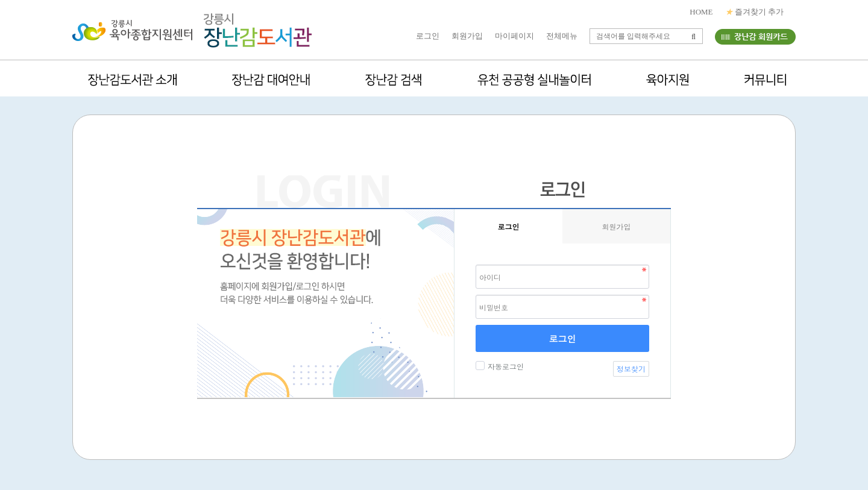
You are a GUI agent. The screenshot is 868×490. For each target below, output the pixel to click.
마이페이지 (514, 36)
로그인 (428, 36)
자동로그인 (504, 366)
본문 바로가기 (0, 0)
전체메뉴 (562, 36)
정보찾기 (631, 369)
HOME (701, 12)
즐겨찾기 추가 (755, 12)
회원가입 (467, 36)
